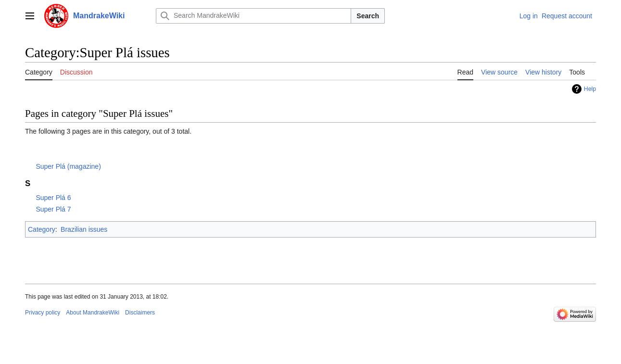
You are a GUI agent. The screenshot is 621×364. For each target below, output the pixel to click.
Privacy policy (43, 313)
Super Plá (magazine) (68, 166)
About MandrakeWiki (93, 313)
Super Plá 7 (53, 209)
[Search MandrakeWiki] (253, 16)
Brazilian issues (84, 229)
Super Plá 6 (53, 198)
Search (368, 16)
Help (590, 89)
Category (42, 229)
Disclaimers (140, 313)
